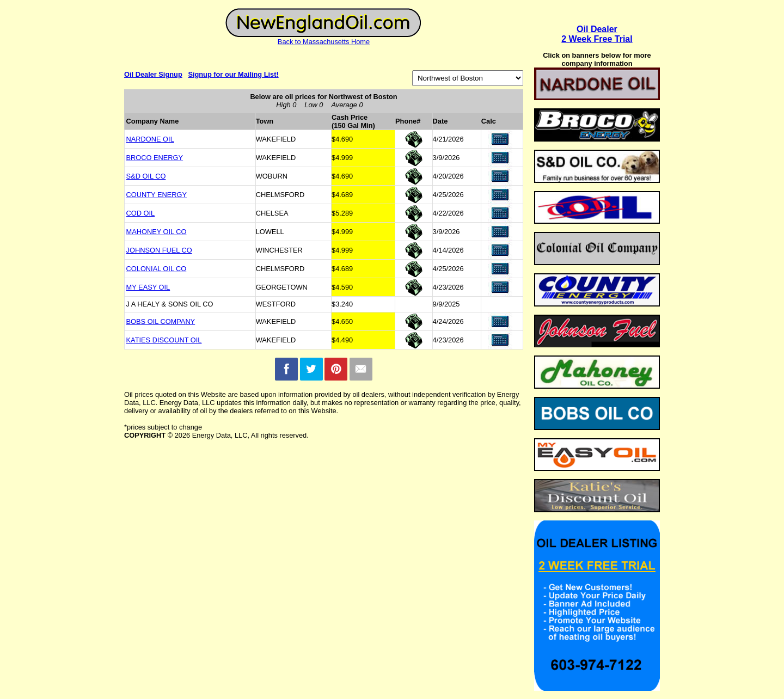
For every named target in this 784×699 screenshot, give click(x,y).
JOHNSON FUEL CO (159, 250)
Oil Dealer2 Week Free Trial (597, 34)
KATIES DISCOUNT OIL (164, 340)
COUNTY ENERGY (157, 195)
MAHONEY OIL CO (157, 232)
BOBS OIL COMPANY (161, 321)
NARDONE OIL (150, 139)
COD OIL (141, 213)
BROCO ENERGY (155, 158)
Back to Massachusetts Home (324, 42)
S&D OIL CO (146, 176)
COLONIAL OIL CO (157, 269)
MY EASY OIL (148, 287)
